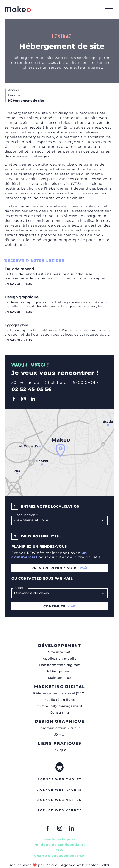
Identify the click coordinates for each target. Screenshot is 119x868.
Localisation (26, 515)
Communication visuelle (60, 728)
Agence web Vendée (60, 810)
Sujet (20, 588)
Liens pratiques (59, 743)
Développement (60, 646)
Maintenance (59, 678)
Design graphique (60, 721)
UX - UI (60, 734)
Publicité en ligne (59, 700)
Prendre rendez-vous (60, 568)
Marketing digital (59, 687)
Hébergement (60, 671)
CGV (60, 850)
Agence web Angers (60, 790)
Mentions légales (60, 839)
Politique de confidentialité (60, 845)
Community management (60, 706)
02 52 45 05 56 (32, 389)
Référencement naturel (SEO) (59, 693)
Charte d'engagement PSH (59, 856)
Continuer (60, 606)
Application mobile (59, 659)
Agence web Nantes (59, 800)
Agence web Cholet (60, 779)
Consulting (60, 712)
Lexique (59, 750)
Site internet (59, 652)
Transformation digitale (59, 665)
